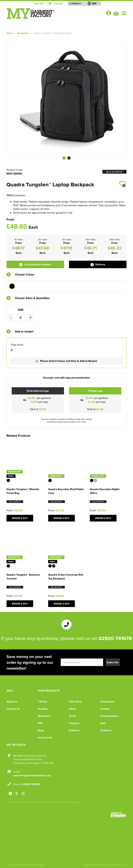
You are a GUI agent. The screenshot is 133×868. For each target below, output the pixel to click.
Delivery (98, 264)
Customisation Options (35, 264)
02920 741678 (115, 638)
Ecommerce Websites (93, 865)
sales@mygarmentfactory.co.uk (32, 775)
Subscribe (113, 662)
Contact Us (13, 709)
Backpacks (23, 33)
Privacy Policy (19, 802)
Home (10, 33)
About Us (12, 702)
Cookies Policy (34, 802)
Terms (9, 802)
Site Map (76, 802)
